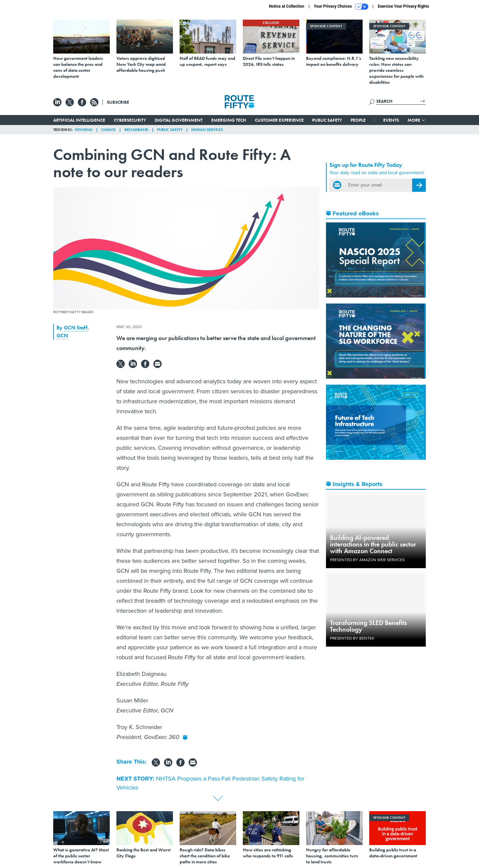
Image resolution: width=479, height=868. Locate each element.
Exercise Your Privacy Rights (403, 6)
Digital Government (179, 120)
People (358, 120)
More (417, 120)
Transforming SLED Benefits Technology (368, 626)
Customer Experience (279, 120)
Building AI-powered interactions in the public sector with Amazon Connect (373, 544)
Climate (108, 130)
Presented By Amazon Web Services (367, 560)
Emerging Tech (229, 120)
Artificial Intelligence (79, 120)
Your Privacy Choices (341, 7)
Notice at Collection (286, 6)
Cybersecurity (130, 120)
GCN (62, 336)
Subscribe (118, 102)
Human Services (207, 130)
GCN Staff (76, 328)
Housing (84, 130)
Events (391, 120)
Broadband (136, 130)
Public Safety (327, 120)
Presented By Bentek (352, 638)
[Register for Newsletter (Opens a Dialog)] (419, 185)
